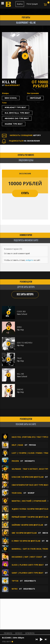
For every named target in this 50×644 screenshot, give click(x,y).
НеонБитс (30, 461)
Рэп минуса (8, 633)
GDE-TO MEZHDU (25, 343)
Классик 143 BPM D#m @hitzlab (28, 477)
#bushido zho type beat (17, 118)
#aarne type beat (14, 124)
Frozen (15, 461)
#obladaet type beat (15, 107)
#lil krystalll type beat (17, 113)
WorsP (31, 493)
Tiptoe (15, 581)
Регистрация (32, 4)
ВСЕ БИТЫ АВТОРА (25, 295)
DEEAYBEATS (30, 581)
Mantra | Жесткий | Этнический (29, 501)
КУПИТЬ (25, 193)
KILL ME (20, 374)
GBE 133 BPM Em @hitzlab (24, 533)
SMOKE (20, 389)
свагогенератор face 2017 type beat (30, 485)
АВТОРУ (21, 135)
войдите (29, 260)
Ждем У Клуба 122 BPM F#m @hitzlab (30, 509)
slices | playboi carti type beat (28, 565)
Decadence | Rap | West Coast (27, 557)
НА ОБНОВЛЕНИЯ (21, 141)
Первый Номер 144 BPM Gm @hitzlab (30, 517)
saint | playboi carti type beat (28, 573)
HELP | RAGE (17, 445)
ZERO (19, 327)
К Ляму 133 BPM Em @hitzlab (26, 541)
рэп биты (26, 18)
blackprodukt (13, 85)
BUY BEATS (19, 633)
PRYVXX (32, 445)
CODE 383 (21, 311)
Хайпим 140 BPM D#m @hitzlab (27, 525)
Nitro (15, 589)
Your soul (17, 493)
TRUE (19, 358)
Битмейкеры (30, 633)
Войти (20, 4)
